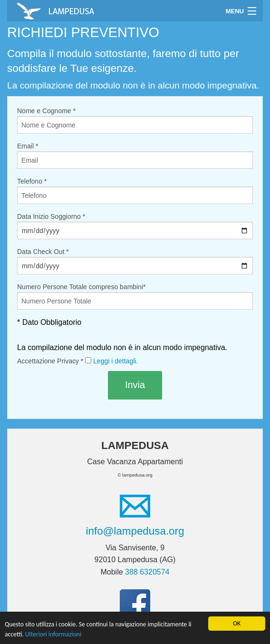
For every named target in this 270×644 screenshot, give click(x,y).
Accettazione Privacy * (77, 361)
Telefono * (135, 191)
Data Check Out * (135, 261)
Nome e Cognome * (135, 120)
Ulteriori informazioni (53, 634)
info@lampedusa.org (135, 531)
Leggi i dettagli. (116, 361)
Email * (135, 156)
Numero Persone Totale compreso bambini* (135, 296)
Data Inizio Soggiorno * (135, 226)
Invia (135, 385)
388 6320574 (147, 572)
